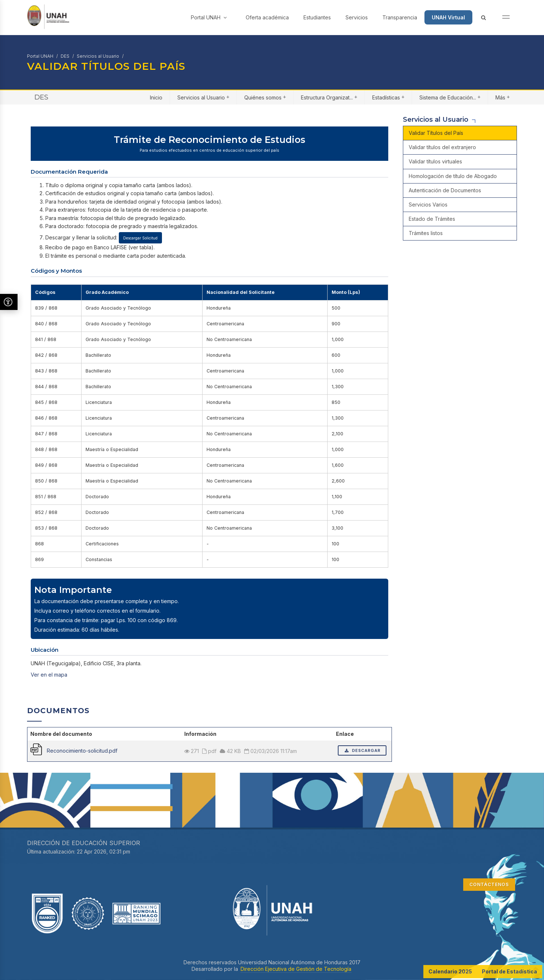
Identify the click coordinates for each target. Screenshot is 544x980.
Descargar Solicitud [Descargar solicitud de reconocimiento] (140, 238)
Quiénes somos (265, 97)
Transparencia (400, 17)
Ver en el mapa (49, 675)
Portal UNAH (209, 17)
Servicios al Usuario (98, 56)
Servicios (357, 17)
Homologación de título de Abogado (453, 176)
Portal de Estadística (509, 971)
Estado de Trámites (432, 219)
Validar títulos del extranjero (442, 147)
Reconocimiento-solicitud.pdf (82, 751)
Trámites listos (426, 233)
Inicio (156, 97)
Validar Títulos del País (436, 133)
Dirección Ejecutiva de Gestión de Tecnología (296, 969)
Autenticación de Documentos (445, 190)
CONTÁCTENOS (489, 884)
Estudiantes (317, 17)
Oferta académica (267, 17)
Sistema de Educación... (450, 97)
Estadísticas (388, 97)
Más (503, 97)
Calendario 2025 (450, 971)
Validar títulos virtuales (435, 161)
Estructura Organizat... (329, 97)
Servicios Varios (428, 205)
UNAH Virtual (448, 17)
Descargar (362, 750)
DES (65, 56)
